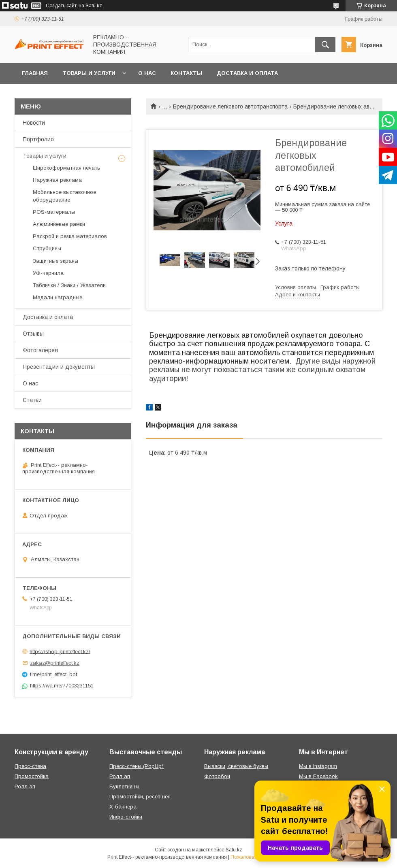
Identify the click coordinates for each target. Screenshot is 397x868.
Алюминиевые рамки (59, 224)
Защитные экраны (55, 261)
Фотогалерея (40, 350)
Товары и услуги (89, 73)
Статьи (32, 400)
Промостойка (32, 776)
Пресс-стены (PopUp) (137, 766)
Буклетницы (124, 786)
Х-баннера (123, 807)
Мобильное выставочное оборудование (64, 196)
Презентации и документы (59, 367)
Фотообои (217, 776)
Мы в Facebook (318, 776)
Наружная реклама (57, 180)
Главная (35, 73)
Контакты (186, 73)
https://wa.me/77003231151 (62, 686)
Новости (34, 123)
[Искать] (325, 45)
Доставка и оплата (247, 73)
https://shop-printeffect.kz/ (60, 651)
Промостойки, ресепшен (140, 797)
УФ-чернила (48, 273)
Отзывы (33, 334)
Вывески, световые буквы (236, 766)
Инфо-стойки (126, 817)
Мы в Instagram (318, 766)
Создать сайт (61, 6)
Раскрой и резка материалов (70, 236)
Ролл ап (25, 786)
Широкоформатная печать (66, 168)
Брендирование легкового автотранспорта (230, 106)
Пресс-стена (30, 766)
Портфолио (38, 139)
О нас (147, 73)
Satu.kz (234, 850)
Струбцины (47, 248)
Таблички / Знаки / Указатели (69, 285)
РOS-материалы (54, 212)
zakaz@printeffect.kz (55, 663)
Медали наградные (58, 297)
